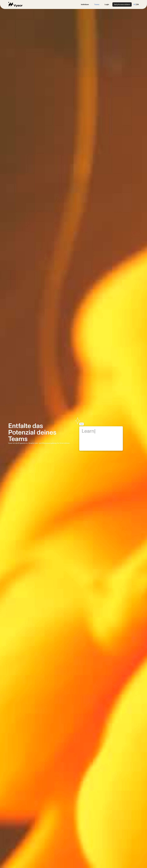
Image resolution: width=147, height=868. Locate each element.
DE (135, 4)
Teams (97, 4)
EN (138, 4)
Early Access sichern (122, 4)
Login (107, 4)
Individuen (85, 4)
